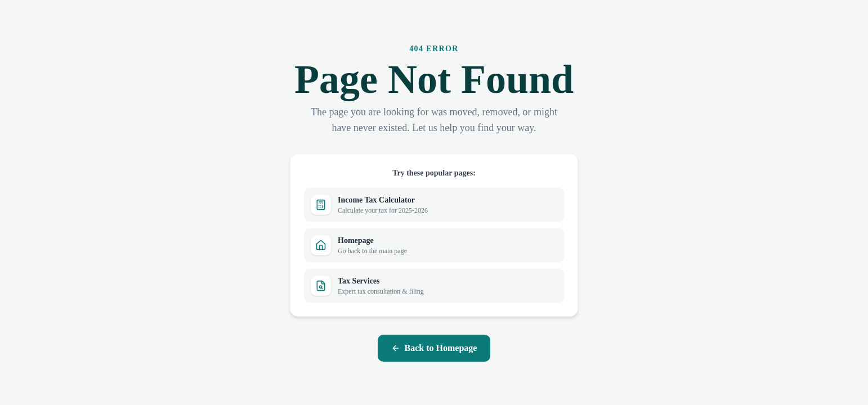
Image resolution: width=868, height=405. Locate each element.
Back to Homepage (434, 348)
